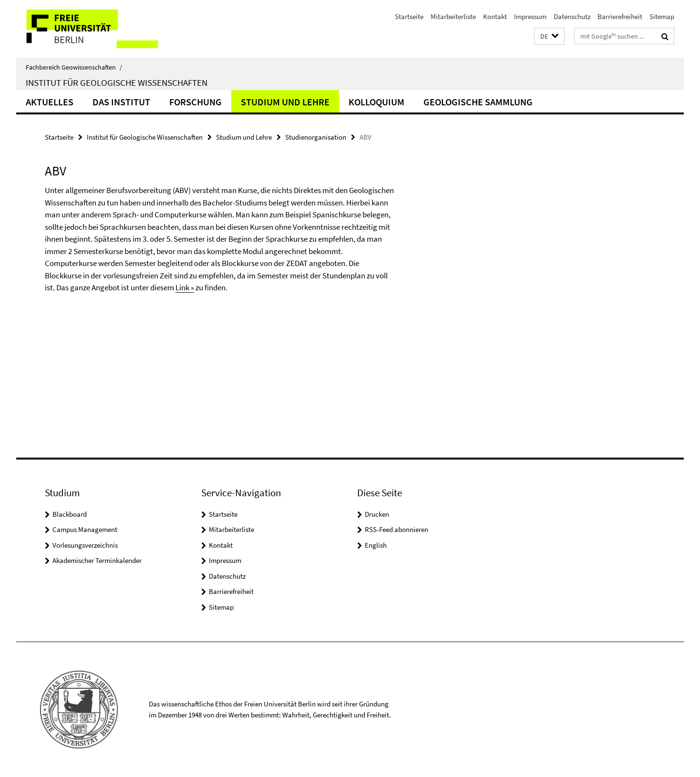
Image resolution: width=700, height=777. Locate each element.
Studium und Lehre (285, 102)
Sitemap (662, 16)
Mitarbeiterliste (453, 16)
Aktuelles (50, 102)
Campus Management (85, 529)
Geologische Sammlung (478, 102)
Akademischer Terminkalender (97, 560)
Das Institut (121, 102)
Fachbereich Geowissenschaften (74, 67)
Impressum (530, 16)
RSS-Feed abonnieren (396, 529)
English (376, 545)
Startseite (409, 16)
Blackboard (70, 514)
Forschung (196, 102)
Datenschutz (572, 16)
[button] (549, 36)
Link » (185, 287)
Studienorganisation (316, 137)
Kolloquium (376, 102)
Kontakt (495, 16)
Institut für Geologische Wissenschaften (117, 82)
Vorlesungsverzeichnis (85, 545)
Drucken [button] (377, 514)
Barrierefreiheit (620, 16)
